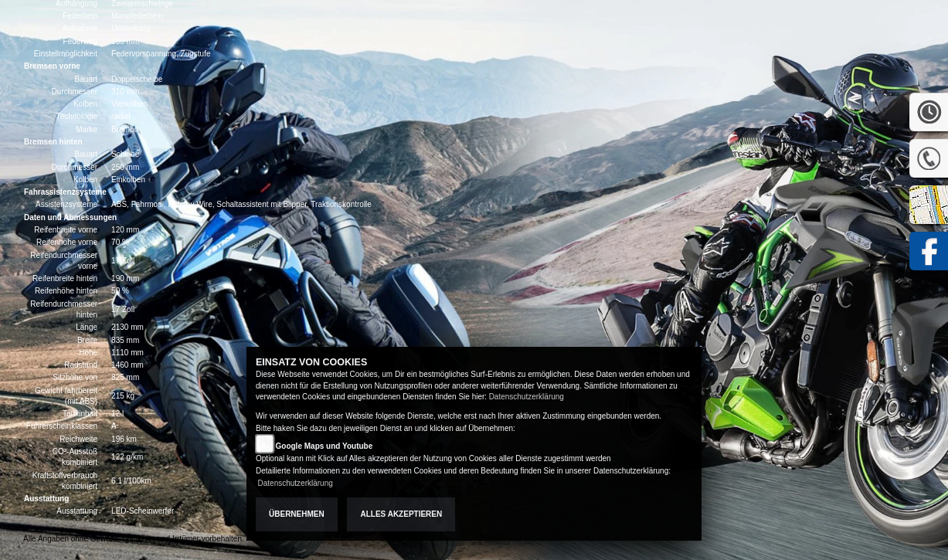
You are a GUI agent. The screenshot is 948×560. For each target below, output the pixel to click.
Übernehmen (297, 514)
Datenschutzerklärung (527, 397)
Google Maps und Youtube (324, 446)
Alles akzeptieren (401, 514)
